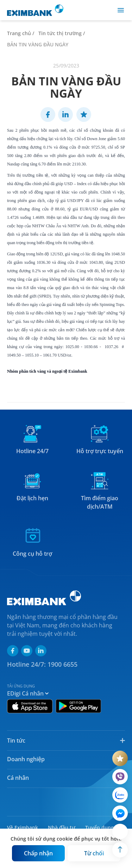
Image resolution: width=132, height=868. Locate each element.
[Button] (38, 853)
